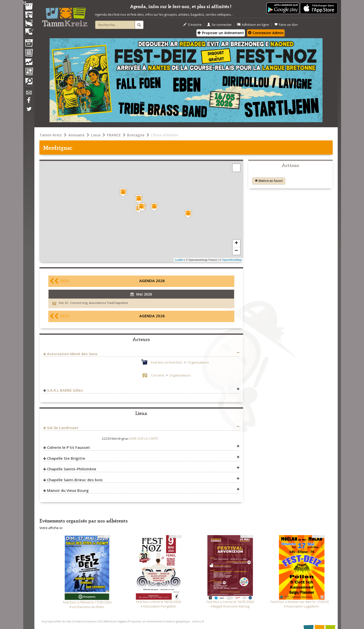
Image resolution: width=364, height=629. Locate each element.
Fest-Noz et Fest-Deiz (167, 362)
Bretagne (136, 135)
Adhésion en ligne (253, 25)
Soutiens (90, 621)
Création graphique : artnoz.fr (184, 621)
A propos (48, 621)
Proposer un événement (145, 621)
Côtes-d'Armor (165, 135)
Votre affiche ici (51, 528)
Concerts (158, 375)
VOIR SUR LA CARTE (144, 439)
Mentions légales (116, 621)
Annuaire (76, 135)
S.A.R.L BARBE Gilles (65, 390)
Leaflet (179, 260)
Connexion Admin (266, 33)
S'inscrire (192, 25)
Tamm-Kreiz (51, 135)
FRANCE (114, 135)
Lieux (96, 135)
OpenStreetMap (232, 260)
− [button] (236, 251)
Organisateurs (198, 362)
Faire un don (286, 25)
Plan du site (63, 621)
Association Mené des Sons (72, 354)
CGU (100, 621)
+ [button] (236, 243)
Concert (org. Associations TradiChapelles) (99, 303)
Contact (78, 621)
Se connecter (219, 25)
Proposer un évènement (221, 33)
